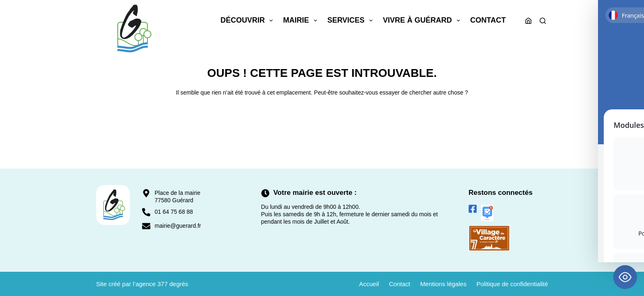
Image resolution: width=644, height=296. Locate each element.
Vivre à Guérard (423, 21)
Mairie (302, 21)
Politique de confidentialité (512, 284)
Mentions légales (443, 284)
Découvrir (248, 21)
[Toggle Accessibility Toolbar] (625, 277)
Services (352, 21)
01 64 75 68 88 (174, 212)
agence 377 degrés (162, 284)
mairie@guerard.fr (178, 226)
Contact (488, 20)
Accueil (368, 284)
